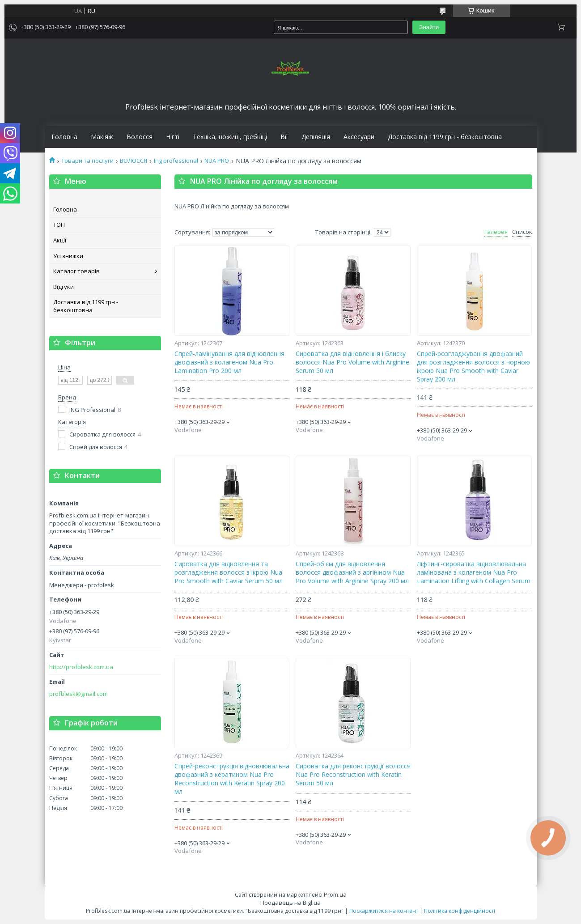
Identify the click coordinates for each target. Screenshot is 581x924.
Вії (284, 137)
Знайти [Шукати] (429, 27)
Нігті (173, 137)
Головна (64, 137)
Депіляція (316, 137)
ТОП (59, 225)
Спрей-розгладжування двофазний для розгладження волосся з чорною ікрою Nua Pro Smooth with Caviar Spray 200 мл (473, 367)
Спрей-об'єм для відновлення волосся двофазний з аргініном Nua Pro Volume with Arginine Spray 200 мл (352, 572)
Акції (60, 240)
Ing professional (176, 161)
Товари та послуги (87, 161)
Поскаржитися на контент (384, 911)
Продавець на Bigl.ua (290, 903)
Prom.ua (335, 894)
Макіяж (102, 137)
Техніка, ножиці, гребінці (230, 137)
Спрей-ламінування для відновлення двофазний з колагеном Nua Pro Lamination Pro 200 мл (229, 362)
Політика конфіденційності (460, 911)
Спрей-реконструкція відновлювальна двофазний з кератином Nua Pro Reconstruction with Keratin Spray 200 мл (232, 779)
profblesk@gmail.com (78, 694)
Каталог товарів (76, 271)
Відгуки (64, 287)
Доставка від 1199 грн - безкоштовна (445, 137)
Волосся (140, 137)
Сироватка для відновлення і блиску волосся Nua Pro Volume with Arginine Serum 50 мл (352, 362)
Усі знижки (68, 256)
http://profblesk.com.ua (81, 667)
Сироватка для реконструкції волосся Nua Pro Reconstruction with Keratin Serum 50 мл (353, 775)
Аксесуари (359, 137)
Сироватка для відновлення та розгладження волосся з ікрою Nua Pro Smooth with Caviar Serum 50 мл (229, 572)
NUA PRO (217, 161)
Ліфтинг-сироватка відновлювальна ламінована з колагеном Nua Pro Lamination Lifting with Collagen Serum (474, 572)
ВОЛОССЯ (134, 161)
